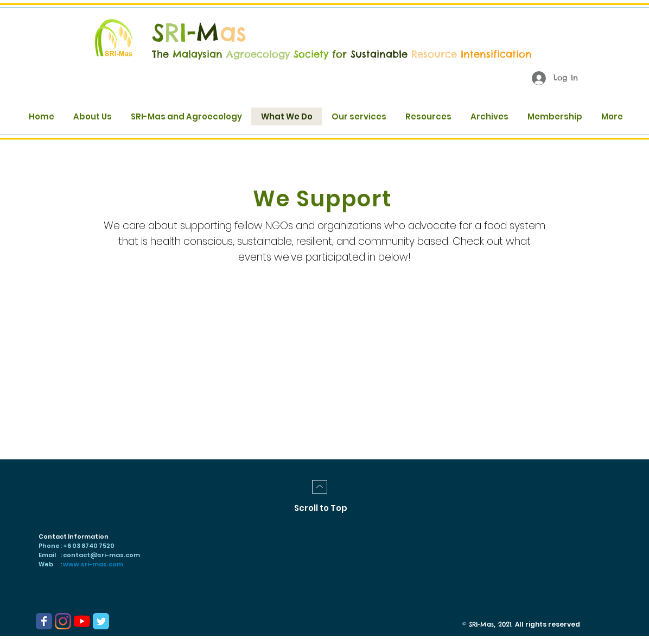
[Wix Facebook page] (44, 621)
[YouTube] (82, 621)
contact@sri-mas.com (101, 555)
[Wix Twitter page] (101, 621)
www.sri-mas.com (93, 564)
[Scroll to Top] (321, 508)
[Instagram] (63, 621)
